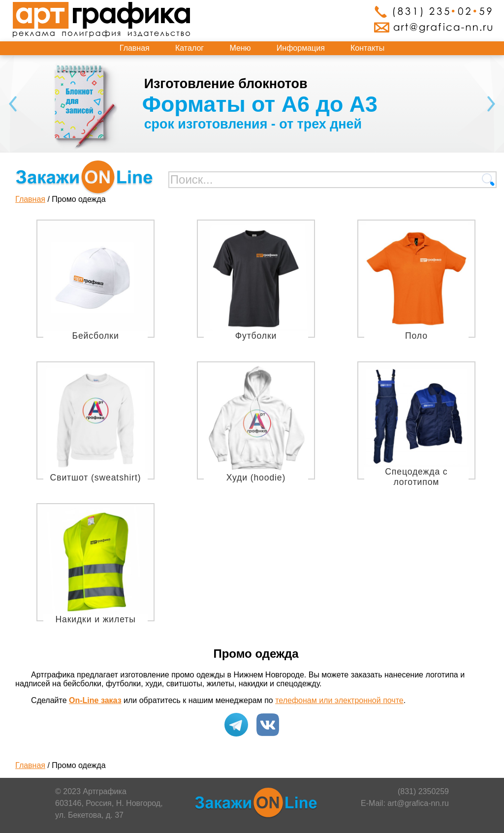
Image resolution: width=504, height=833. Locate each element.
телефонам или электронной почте (339, 700)
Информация (301, 48)
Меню (240, 48)
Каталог (189, 48)
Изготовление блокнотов (226, 84)
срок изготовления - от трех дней (253, 124)
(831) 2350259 (423, 791)
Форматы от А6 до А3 (260, 104)
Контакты (367, 48)
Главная (135, 48)
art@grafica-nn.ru (418, 803)
